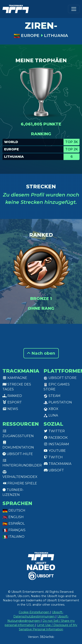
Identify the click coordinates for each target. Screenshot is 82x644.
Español (14, 524)
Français (14, 530)
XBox (51, 409)
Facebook (56, 438)
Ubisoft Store (60, 378)
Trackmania (57, 464)
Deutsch (14, 510)
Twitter (54, 431)
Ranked (12, 396)
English (13, 517)
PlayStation (58, 402)
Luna (51, 415)
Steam (52, 396)
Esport (12, 402)
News (10, 409)
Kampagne (15, 378)
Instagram (56, 444)
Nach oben (41, 353)
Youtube (55, 451)
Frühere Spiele (20, 483)
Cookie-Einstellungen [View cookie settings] (34, 612)
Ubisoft (54, 470)
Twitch (53, 457)
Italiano (13, 537)
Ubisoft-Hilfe (18, 454)
